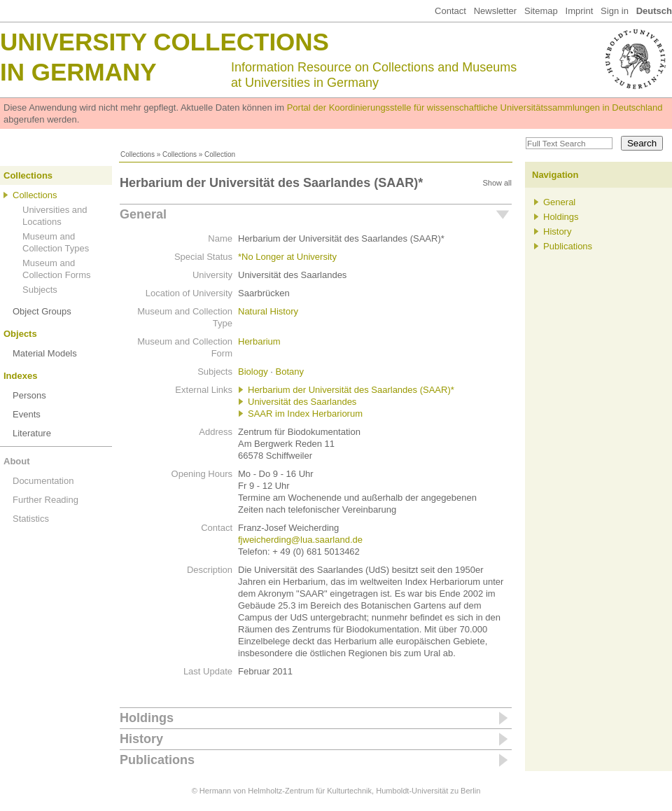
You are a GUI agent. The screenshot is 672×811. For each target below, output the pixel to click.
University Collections (164, 42)
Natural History (268, 311)
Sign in (615, 11)
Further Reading (45, 500)
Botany (289, 372)
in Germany (78, 72)
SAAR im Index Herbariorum (305, 414)
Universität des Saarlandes (302, 402)
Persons (29, 395)
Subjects (40, 290)
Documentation (43, 481)
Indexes (20, 376)
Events (27, 414)
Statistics (31, 519)
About (17, 461)
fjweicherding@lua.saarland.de (300, 540)
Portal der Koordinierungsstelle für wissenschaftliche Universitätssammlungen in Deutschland (475, 108)
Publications (157, 760)
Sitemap (541, 11)
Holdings (147, 718)
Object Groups (42, 311)
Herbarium (259, 341)
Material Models (45, 353)
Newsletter (495, 11)
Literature (32, 433)
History (141, 739)
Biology (253, 372)
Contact (450, 11)
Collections (138, 154)
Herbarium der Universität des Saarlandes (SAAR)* (351, 390)
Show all (497, 183)
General (143, 214)
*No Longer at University (287, 257)
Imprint (580, 11)
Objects (20, 334)
